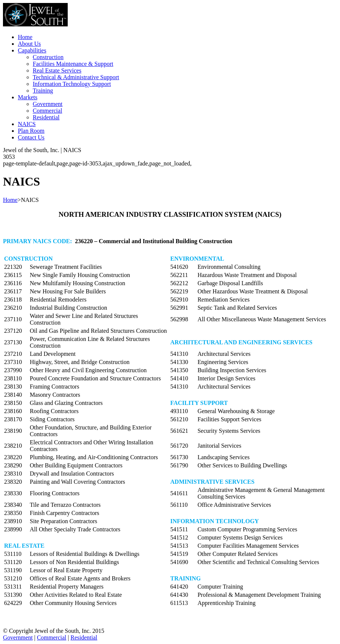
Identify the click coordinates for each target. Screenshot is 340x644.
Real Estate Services (57, 70)
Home (25, 37)
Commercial (47, 111)
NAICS (27, 124)
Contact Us (31, 137)
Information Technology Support (72, 84)
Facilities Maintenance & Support (73, 64)
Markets (28, 97)
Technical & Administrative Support (76, 77)
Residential (46, 117)
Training (43, 91)
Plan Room (31, 131)
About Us (29, 44)
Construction (48, 57)
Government (48, 104)
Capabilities (32, 50)
